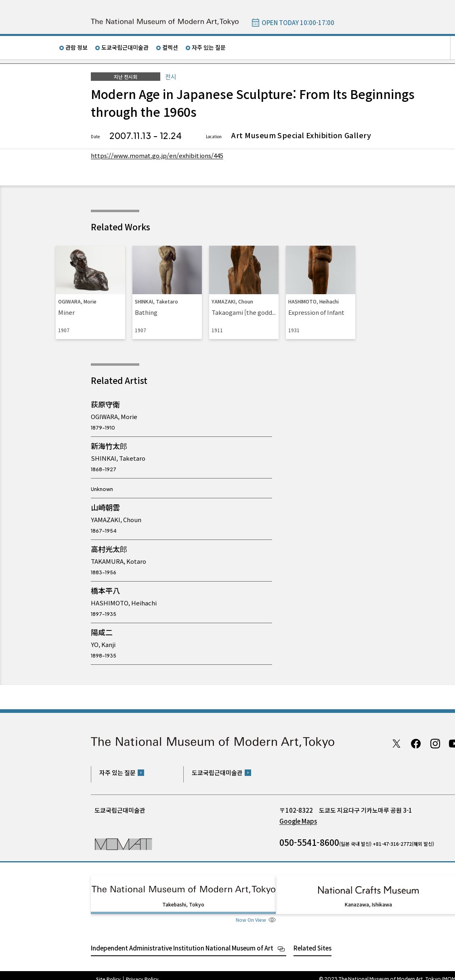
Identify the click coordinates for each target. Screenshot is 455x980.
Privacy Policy (142, 972)
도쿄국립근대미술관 (125, 47)
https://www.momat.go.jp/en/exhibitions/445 (160, 155)
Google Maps (298, 821)
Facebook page (416, 744)
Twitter (396, 744)
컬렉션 (170, 47)
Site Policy (108, 972)
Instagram (435, 744)
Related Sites (312, 941)
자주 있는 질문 (209, 47)
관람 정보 (77, 47)
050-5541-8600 (309, 842)
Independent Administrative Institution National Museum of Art (182, 941)
